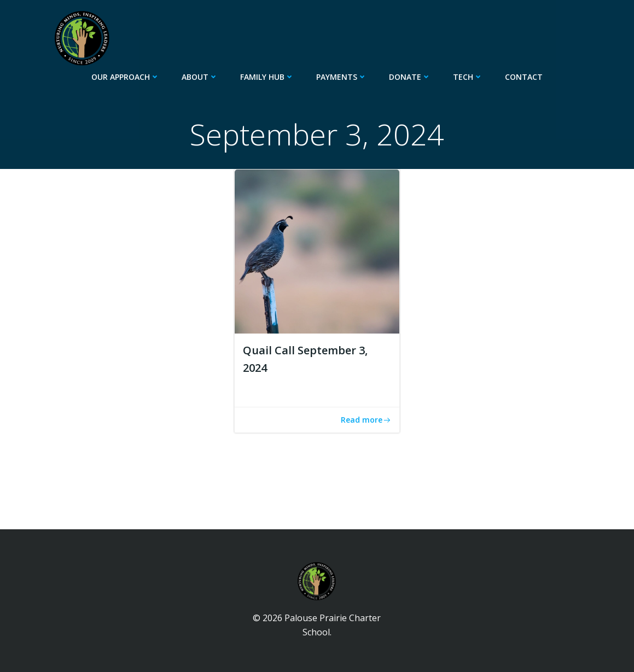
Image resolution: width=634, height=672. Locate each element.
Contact (524, 77)
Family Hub (267, 77)
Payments (342, 77)
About (200, 77)
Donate (410, 77)
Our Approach (126, 77)
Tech (468, 77)
